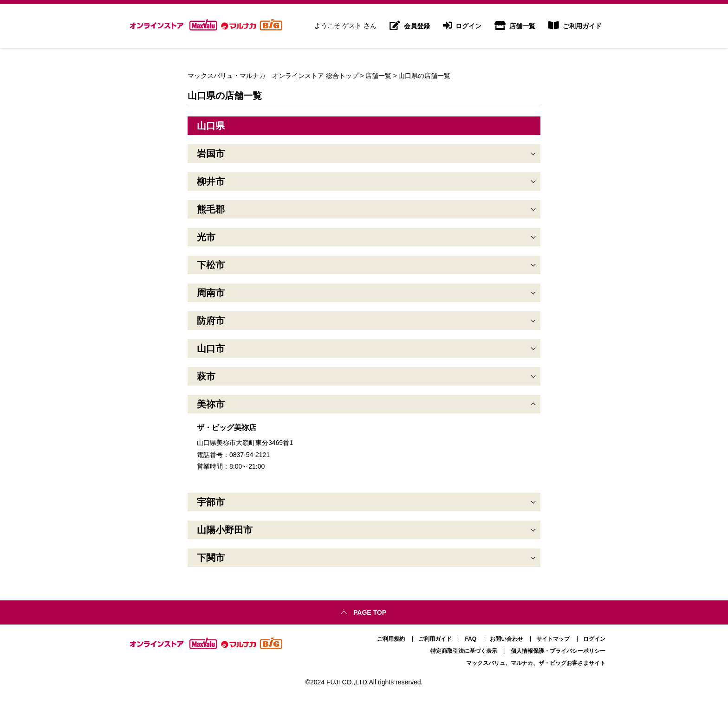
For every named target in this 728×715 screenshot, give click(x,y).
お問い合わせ (507, 639)
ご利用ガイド (575, 26)
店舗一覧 (515, 26)
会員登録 (410, 26)
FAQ (471, 639)
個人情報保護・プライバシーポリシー (558, 651)
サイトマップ (553, 639)
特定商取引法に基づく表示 (464, 651)
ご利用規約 (391, 639)
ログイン (462, 26)
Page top (370, 612)
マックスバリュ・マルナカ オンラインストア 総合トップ (273, 76)
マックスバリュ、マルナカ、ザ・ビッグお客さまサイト (536, 663)
